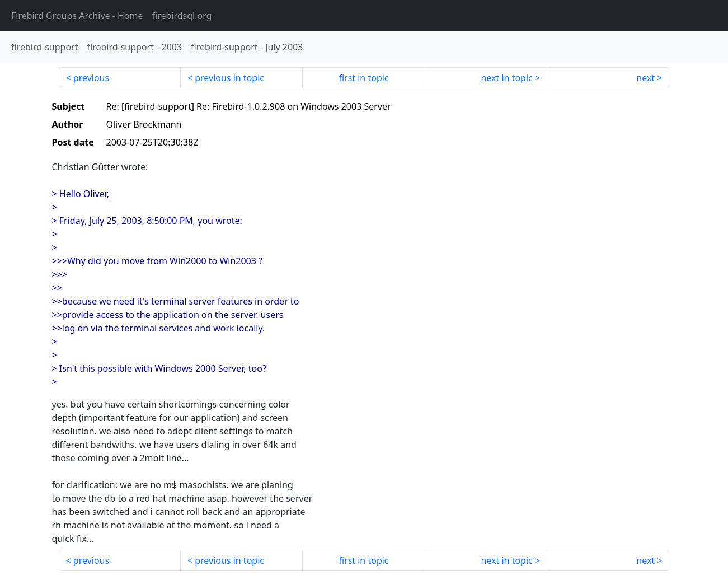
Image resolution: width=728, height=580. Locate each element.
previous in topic (229, 78)
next (645, 78)
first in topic (363, 78)
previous (91, 78)
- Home (77, 16)
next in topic (506, 78)
